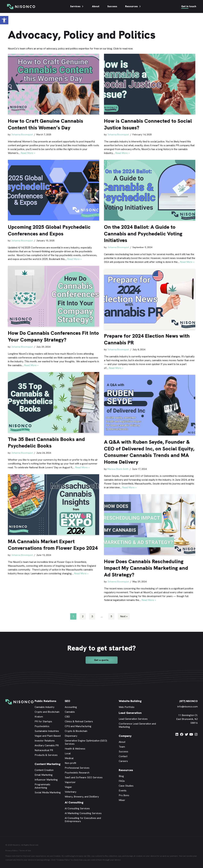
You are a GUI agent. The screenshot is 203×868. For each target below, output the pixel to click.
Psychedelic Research (77, 773)
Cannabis (70, 712)
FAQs (122, 781)
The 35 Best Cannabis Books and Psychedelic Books (46, 443)
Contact (123, 756)
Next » (124, 616)
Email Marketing (44, 775)
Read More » (28, 153)
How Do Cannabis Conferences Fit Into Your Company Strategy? (53, 336)
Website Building (130, 701)
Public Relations (45, 701)
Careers (123, 761)
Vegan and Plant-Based (48, 736)
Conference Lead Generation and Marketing (137, 725)
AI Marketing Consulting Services (83, 813)
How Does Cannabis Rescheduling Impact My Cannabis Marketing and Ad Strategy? (146, 568)
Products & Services (46, 755)
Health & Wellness (75, 749)
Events (123, 791)
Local (68, 753)
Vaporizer (70, 782)
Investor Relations (45, 741)
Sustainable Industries (47, 731)
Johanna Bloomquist (22, 135)
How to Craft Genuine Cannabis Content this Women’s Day (46, 124)
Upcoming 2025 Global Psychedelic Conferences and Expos (49, 230)
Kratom (39, 717)
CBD (67, 717)
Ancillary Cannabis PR (47, 745)
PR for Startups (43, 721)
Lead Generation (130, 713)
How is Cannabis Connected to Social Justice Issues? (148, 124)
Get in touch (189, 6)
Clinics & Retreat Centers (79, 721)
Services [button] (77, 6)
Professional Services (77, 768)
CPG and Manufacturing (78, 726)
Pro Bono (124, 795)
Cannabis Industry (44, 707)
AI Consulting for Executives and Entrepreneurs (83, 820)
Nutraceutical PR (44, 750)
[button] (4, 20)
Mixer (122, 800)
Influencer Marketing (46, 780)
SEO (67, 701)
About (96, 6)
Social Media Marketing (48, 792)
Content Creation (44, 770)
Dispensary (71, 736)
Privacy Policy (11, 851)
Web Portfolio (127, 707)
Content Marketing (48, 764)
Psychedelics (42, 726)
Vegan (68, 787)
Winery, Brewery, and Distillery (82, 797)
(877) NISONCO (188, 701)
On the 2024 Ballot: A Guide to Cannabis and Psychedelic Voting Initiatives (143, 234)
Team (122, 747)
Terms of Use (25, 851)
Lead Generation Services (133, 719)
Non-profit (70, 763)
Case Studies (126, 786)
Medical (69, 758)
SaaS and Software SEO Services (84, 777)
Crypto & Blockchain (76, 731)
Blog (121, 776)
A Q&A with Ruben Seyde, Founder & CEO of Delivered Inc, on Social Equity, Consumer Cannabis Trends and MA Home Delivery (149, 452)
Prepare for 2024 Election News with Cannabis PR (147, 339)
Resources (133, 6)
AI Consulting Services (77, 808)
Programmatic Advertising (42, 786)
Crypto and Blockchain (47, 712)
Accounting (71, 707)
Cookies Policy (63, 860)
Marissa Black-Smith (118, 469)
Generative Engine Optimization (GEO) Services (86, 742)
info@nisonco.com (188, 707)
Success (112, 6)
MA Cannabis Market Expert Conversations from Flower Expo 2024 (53, 545)
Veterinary (70, 792)
